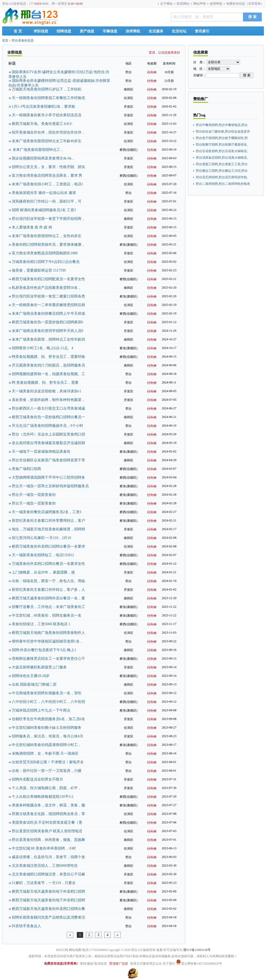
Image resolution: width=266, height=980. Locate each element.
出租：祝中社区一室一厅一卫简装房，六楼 (47, 771)
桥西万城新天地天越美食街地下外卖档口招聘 (48, 892)
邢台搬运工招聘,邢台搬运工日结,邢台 (222, 171)
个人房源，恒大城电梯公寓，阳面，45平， (47, 788)
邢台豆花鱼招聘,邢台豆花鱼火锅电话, (222, 151)
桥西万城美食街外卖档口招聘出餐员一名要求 (48, 546)
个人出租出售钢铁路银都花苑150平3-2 (43, 797)
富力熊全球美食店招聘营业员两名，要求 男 (47, 176)
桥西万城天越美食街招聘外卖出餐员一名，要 (48, 598)
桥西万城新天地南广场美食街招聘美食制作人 (48, 633)
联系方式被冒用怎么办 (146, 964)
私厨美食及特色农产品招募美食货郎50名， (47, 288)
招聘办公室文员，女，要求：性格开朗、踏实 (48, 167)
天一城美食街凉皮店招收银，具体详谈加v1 (47, 391)
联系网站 (183, 4)
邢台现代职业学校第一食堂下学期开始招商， (48, 219)
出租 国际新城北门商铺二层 (34, 684)
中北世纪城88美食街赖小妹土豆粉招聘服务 (47, 728)
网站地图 (75, 950)
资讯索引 (202, 31)
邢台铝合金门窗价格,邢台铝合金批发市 (223, 131)
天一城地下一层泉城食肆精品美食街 (41, 452)
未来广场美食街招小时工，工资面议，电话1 (48, 184)
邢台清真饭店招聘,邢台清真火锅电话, (222, 158)
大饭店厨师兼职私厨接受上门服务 (39, 667)
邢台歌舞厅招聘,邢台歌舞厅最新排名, (222, 145)
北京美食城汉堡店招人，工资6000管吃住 (45, 866)
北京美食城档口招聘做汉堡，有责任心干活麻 (48, 874)
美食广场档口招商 (26, 469)
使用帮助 (216, 4)
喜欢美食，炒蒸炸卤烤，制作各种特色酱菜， (48, 400)
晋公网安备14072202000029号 (199, 964)
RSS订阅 (62, 950)
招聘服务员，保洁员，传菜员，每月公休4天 (48, 736)
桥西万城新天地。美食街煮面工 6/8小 (42, 124)
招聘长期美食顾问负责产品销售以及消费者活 (48, 917)
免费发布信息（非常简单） (245, 4)
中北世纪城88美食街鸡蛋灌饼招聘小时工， (47, 745)
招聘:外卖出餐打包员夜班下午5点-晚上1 (44, 650)
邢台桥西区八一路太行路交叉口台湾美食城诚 (48, 408)
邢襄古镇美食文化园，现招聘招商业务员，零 (48, 814)
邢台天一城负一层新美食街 (34, 495)
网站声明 (199, 4)
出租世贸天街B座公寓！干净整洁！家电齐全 (48, 762)
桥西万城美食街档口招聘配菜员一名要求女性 (48, 279)
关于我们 (169, 964)
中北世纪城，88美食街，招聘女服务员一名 (47, 615)
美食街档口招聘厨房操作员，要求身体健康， (48, 245)
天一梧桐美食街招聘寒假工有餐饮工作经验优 (48, 98)
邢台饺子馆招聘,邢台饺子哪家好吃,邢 (222, 138)
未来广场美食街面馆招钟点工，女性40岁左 (47, 236)
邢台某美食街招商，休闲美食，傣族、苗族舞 (48, 840)
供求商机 (133, 31)
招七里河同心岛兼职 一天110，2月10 (41, 538)
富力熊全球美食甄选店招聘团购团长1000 (45, 253)
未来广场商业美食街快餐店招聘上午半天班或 (48, 314)
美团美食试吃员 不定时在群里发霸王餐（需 (47, 823)
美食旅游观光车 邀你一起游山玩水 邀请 (44, 193)
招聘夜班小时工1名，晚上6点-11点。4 (43, 348)
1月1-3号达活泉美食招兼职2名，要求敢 (44, 107)
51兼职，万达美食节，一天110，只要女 (44, 883)
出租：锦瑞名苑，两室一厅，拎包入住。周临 (48, 581)
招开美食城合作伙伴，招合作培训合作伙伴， (48, 132)
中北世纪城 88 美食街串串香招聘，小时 (44, 848)
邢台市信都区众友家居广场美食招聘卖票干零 (48, 460)
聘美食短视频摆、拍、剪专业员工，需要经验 (48, 357)
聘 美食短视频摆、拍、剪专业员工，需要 (45, 383)
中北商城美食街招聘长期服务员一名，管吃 (47, 693)
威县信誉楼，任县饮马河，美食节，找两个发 (48, 857)
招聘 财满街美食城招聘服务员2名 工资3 (44, 210)
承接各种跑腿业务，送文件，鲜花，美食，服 (48, 805)
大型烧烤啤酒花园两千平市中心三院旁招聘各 (48, 477)
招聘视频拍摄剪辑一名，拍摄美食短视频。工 (48, 374)
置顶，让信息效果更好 (164, 53)
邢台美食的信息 (23, 41)
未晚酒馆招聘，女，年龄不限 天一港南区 (45, 753)
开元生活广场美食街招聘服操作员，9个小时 (48, 426)
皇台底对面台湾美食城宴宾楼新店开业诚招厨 (48, 443)
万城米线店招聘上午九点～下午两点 (41, 710)
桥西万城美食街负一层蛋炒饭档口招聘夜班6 (48, 322)
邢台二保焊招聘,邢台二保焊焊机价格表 (223, 184)
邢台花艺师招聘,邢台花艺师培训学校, (222, 177)
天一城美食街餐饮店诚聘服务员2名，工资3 (47, 512)
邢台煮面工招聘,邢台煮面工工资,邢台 (222, 164)
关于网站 (167, 4)
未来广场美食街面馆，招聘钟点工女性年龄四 (48, 339)
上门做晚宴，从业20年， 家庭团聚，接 (43, 572)
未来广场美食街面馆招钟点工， (38, 150)
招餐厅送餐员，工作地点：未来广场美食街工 (48, 607)
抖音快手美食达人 (26, 926)
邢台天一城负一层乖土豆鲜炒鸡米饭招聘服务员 (50, 486)
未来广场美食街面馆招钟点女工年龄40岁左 (47, 141)
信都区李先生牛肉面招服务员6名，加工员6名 (48, 719)
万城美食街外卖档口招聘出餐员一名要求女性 (48, 564)
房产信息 (87, 31)
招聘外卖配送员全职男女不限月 (37, 779)
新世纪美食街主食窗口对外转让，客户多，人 (48, 590)
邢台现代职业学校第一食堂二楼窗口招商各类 (48, 296)
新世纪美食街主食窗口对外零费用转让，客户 (48, 521)
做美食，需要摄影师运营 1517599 (39, 270)
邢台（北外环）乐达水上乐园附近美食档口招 (48, 434)
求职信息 (41, 31)
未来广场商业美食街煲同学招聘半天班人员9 (48, 331)
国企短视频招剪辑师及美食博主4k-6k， (44, 158)
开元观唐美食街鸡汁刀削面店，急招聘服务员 (48, 365)
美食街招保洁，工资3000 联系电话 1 (41, 624)
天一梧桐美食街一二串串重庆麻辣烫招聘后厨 (48, 305)
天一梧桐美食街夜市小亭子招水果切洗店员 (47, 115)
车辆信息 (110, 31)
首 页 (18, 31)
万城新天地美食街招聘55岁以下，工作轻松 (47, 89)
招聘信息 (64, 31)
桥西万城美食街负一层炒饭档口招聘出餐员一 (48, 417)
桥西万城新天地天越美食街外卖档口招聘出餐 (48, 909)
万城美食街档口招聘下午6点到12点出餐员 (46, 262)
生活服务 (156, 31)
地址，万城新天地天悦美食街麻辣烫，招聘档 (48, 529)
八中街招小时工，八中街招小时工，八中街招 (48, 702)
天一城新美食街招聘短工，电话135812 (43, 555)
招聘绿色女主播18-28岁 (31, 676)
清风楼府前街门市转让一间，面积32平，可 (47, 201)
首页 (5, 41)
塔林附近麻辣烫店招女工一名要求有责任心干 (48, 659)
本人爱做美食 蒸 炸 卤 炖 (32, 227)
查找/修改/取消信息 (93, 964)
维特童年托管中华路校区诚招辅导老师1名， (48, 641)
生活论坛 (179, 31)
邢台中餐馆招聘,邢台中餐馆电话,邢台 (222, 125)
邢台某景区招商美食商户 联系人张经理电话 (47, 831)
